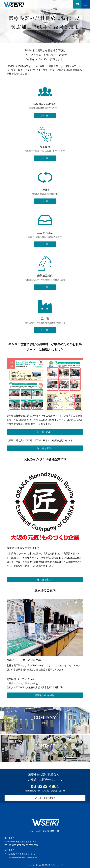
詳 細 (45, 116)
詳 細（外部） (45, 448)
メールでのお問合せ (45, 798)
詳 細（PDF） (45, 432)
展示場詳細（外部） (45, 695)
